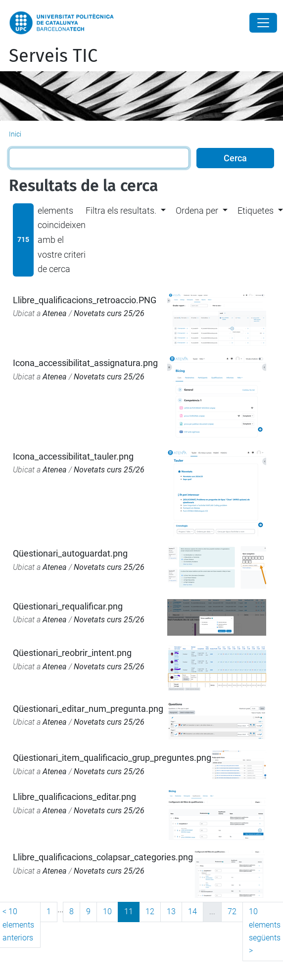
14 (192, 911)
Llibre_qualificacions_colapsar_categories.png (103, 857)
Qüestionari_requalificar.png (68, 606)
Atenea (55, 313)
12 (150, 911)
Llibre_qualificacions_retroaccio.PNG (85, 300)
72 (232, 911)
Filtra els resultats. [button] (121, 210)
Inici (15, 134)
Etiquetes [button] (256, 210)
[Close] (263, 23)
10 (107, 911)
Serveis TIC (53, 56)
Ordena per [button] (197, 210)
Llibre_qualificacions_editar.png (74, 797)
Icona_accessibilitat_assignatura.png (85, 363)
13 (171, 911)
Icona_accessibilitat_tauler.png (73, 456)
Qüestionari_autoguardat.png (70, 553)
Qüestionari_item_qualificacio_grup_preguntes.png (112, 758)
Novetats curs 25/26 (109, 313)
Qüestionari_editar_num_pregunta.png (88, 709)
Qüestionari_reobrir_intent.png (72, 653)
